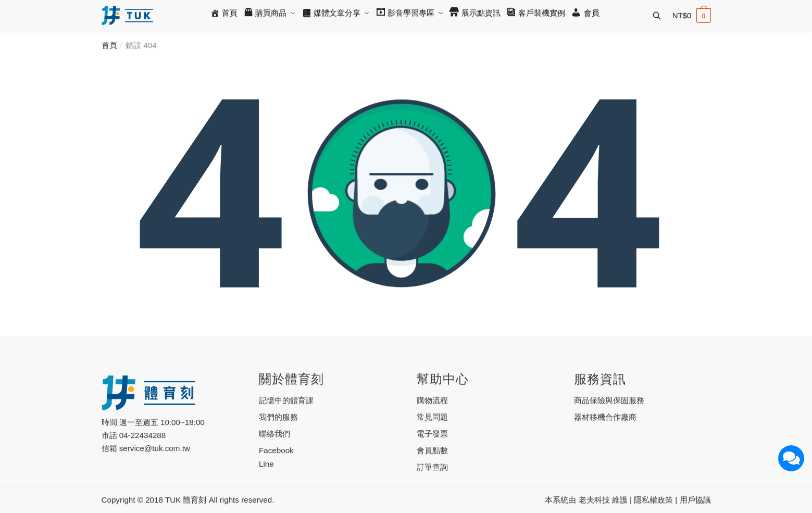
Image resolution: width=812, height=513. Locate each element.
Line (266, 464)
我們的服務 (278, 417)
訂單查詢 (432, 467)
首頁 (109, 45)
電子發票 (432, 434)
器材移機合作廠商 (605, 417)
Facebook (276, 450)
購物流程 (432, 400)
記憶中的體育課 (286, 400)
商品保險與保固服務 (609, 400)
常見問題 (432, 417)
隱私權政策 (653, 500)
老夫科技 (594, 500)
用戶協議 (695, 500)
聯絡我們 (274, 434)
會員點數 (432, 450)
